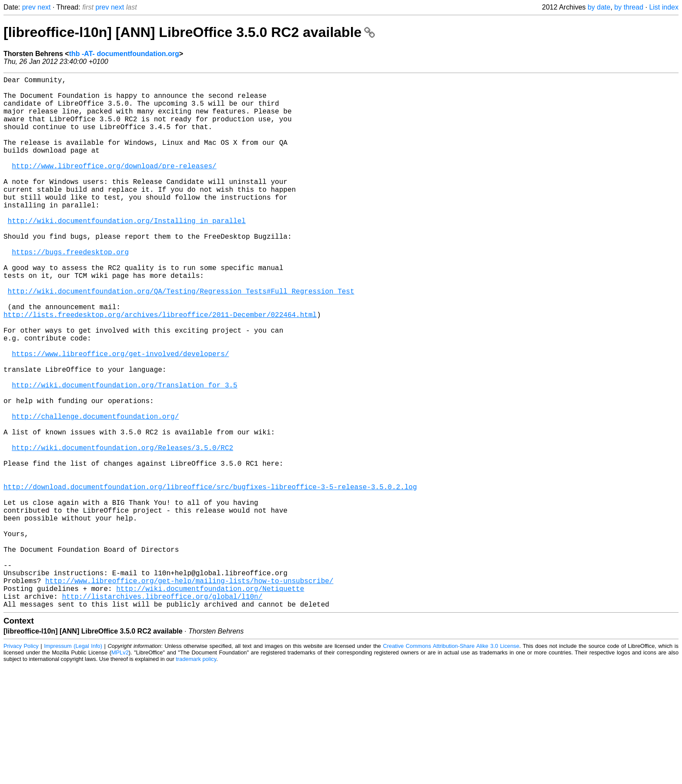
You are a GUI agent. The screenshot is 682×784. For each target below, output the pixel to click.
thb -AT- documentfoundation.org (124, 54)
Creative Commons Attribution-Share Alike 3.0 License (451, 764)
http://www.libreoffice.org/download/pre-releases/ (114, 187)
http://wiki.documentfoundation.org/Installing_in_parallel (127, 254)
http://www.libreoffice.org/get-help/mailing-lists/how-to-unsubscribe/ (189, 694)
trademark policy (196, 777)
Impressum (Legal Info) (73, 764)
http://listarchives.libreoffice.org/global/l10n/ (162, 713)
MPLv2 (120, 771)
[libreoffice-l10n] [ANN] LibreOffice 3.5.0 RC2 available (189, 32)
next (44, 7)
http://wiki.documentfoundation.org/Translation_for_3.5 (124, 454)
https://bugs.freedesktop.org (70, 292)
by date (599, 7)
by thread (629, 7)
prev (29, 7)
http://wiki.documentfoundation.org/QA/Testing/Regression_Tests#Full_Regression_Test (181, 340)
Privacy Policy (21, 764)
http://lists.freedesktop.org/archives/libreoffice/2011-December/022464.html (160, 368)
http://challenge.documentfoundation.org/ (95, 493)
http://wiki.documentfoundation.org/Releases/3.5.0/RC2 (122, 531)
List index (664, 7)
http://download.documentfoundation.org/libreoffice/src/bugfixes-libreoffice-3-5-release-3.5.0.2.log (210, 579)
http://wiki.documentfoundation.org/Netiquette (210, 703)
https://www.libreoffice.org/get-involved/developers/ (120, 416)
